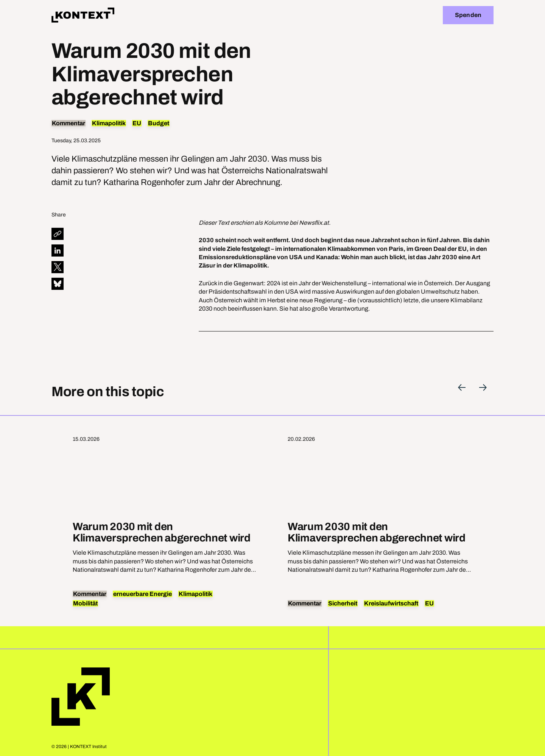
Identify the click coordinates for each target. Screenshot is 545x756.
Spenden (468, 15)
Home (81, 697)
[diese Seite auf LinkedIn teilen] (58, 250)
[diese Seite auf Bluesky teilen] (58, 284)
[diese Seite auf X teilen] (58, 267)
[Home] (83, 15)
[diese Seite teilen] (58, 234)
